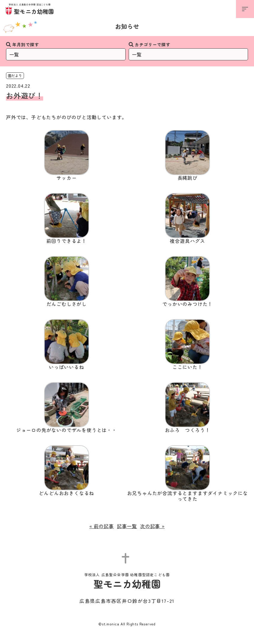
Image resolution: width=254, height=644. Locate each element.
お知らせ (127, 26)
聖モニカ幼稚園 (30, 9)
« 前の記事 (102, 526)
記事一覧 (127, 526)
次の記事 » (152, 526)
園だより (15, 76)
